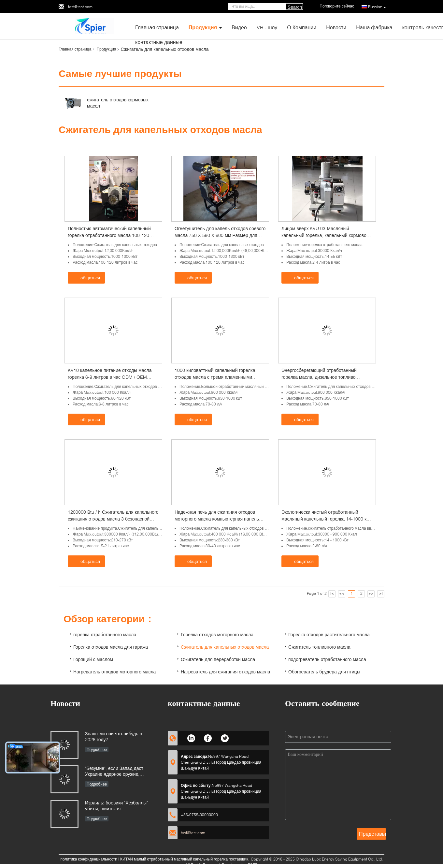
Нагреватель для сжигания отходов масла (225, 672)
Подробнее (97, 750)
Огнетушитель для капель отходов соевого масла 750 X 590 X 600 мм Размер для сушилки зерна (220, 235)
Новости (336, 27)
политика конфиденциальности (89, 859)
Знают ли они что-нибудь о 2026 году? (114, 736)
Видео (239, 27)
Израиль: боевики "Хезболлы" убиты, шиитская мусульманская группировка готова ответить (116, 806)
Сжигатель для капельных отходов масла (225, 647)
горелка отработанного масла (105, 634)
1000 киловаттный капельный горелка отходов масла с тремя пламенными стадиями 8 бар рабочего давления (215, 377)
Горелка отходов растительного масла (329, 634)
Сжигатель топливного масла (319, 647)
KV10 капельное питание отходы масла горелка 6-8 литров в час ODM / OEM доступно (110, 377)
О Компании (302, 27)
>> (371, 593)
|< (332, 593)
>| (381, 593)
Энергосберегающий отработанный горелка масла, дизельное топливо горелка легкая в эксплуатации (319, 377)
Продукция (203, 27)
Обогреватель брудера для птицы (324, 672)
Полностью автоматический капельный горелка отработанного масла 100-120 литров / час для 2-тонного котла (109, 235)
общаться (87, 277)
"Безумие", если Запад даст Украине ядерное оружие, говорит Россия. (114, 772)
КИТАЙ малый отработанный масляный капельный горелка (174, 859)
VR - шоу (267, 27)
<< (342, 593)
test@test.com (80, 7)
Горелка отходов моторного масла (217, 634)
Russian (377, 7)
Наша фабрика (374, 27)
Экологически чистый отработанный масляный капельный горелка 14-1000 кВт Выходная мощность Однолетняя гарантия (327, 519)
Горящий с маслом (93, 659)
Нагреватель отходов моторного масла (114, 672)
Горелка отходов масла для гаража (111, 647)
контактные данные (159, 42)
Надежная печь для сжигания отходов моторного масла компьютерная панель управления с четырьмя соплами (217, 519)
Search (295, 7)
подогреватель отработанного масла (327, 659)
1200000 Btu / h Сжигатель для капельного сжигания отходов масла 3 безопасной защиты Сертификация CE (113, 519)
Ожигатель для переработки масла (218, 659)
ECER (253, 865)
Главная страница (157, 27)
